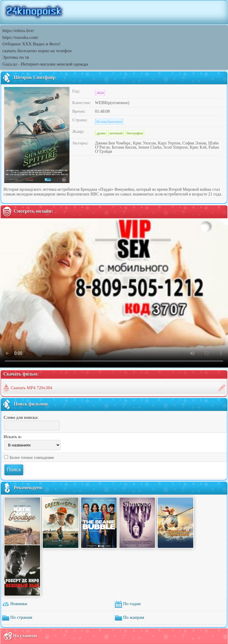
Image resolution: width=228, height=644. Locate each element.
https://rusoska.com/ (20, 37)
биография (135, 133)
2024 (100, 93)
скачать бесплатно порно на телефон (37, 51)
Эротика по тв (16, 57)
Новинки (15, 604)
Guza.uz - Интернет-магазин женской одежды (45, 64)
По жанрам (130, 618)
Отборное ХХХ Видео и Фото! (31, 44)
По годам (128, 604)
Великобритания (109, 122)
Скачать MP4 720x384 (31, 388)
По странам (17, 618)
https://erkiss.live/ (18, 31)
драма (101, 133)
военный (116, 133)
